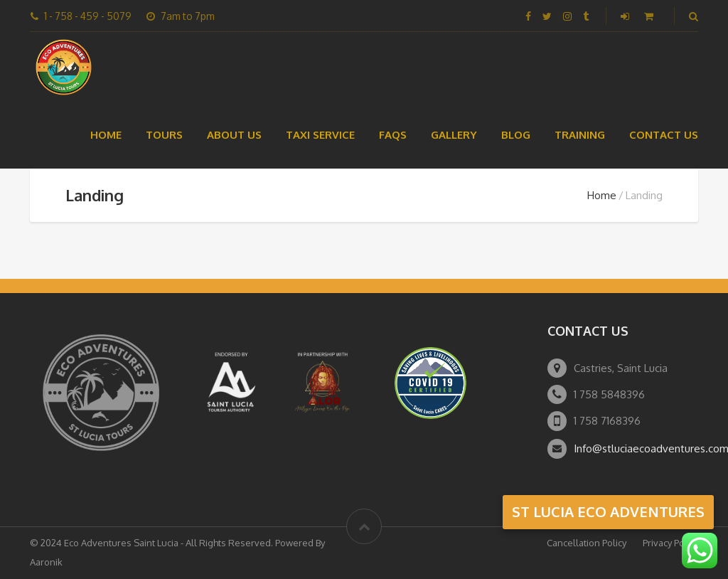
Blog (516, 135)
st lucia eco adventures (608, 511)
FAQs (393, 135)
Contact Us (664, 135)
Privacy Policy (670, 543)
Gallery (454, 135)
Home (106, 135)
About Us (234, 135)
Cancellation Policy (587, 543)
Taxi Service (320, 135)
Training (580, 135)
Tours (164, 135)
